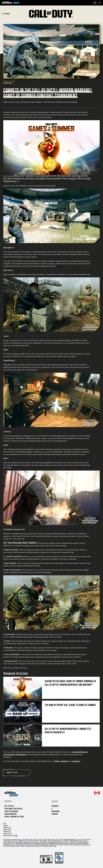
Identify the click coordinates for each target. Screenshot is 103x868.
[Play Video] (51, 147)
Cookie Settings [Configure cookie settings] (7, 834)
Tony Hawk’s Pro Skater (13, 809)
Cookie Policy (7, 832)
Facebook (55, 806)
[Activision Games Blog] (11, 3)
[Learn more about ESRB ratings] (46, 859)
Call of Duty (9, 806)
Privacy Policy (7, 830)
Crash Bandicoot (11, 814)
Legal (5, 824)
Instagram (55, 811)
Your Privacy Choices (9, 836)
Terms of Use (7, 828)
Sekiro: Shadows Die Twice (14, 817)
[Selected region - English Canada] (97, 793)
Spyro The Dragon (11, 811)
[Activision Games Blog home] (11, 794)
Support (6, 826)
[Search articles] (100, 3)
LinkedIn (55, 814)
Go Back (6, 14)
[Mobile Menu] (95, 3)
